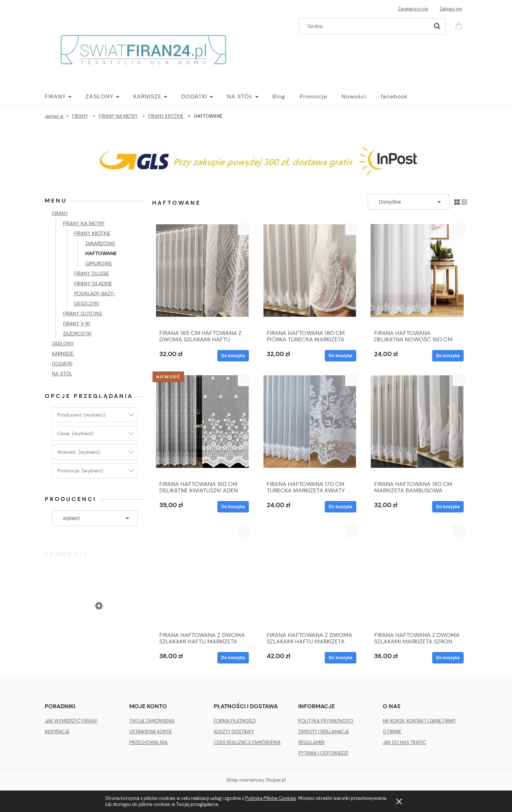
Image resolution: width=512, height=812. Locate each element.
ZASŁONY (63, 344)
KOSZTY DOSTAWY (234, 732)
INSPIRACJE (57, 732)
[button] (244, 229)
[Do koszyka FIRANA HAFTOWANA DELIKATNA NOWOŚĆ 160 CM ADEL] (448, 356)
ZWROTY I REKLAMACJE (324, 732)
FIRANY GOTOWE (83, 313)
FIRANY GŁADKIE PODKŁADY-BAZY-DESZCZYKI (95, 293)
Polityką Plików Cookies (271, 798)
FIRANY (60, 213)
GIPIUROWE (99, 263)
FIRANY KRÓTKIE (92, 233)
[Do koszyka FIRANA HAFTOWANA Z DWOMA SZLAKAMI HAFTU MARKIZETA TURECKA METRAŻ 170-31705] (233, 658)
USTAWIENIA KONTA (151, 732)
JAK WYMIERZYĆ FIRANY (71, 721)
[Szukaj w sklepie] (366, 26)
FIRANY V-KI (76, 324)
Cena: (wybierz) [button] (75, 433)
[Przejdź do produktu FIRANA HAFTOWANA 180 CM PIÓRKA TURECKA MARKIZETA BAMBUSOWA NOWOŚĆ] (310, 274)
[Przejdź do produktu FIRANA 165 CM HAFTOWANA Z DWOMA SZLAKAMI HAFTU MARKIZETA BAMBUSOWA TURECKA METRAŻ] (202, 274)
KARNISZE (63, 354)
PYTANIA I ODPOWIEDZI (323, 753)
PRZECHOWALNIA (148, 742)
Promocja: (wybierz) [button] (80, 471)
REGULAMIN (311, 742)
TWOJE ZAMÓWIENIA (152, 721)
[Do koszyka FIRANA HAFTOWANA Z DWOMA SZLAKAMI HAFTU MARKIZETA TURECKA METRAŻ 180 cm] (340, 658)
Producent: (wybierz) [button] (81, 415)
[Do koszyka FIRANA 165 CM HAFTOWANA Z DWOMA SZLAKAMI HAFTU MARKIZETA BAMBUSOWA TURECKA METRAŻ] (233, 356)
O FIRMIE (392, 732)
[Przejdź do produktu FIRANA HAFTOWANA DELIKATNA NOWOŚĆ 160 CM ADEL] (417, 274)
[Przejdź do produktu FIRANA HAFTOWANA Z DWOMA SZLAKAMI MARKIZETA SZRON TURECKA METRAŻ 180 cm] (417, 576)
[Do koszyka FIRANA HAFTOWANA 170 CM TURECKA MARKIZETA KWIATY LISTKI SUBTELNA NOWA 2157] (340, 507)
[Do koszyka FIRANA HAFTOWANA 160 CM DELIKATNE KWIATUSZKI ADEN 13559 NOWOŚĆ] (233, 507)
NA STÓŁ (62, 374)
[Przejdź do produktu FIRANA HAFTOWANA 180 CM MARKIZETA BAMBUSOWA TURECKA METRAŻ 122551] (417, 425)
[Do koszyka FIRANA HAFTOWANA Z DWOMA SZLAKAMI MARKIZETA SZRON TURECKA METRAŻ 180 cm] (448, 658)
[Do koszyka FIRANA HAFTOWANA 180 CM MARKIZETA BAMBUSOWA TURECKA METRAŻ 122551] (448, 507)
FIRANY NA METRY (84, 223)
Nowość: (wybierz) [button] (79, 452)
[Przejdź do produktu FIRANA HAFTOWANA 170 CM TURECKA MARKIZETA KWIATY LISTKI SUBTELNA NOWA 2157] (310, 425)
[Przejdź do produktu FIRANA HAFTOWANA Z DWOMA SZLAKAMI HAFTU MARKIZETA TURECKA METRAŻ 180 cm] (310, 576)
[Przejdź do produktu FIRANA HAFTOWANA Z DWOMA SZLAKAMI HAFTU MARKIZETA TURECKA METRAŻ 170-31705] (202, 576)
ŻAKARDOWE (100, 243)
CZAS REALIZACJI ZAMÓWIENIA (247, 742)
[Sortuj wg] (409, 202)
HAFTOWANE (101, 253)
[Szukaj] (437, 26)
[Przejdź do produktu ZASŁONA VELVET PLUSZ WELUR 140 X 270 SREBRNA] (95, 635)
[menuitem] (65, 97)
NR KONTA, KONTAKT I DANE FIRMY (419, 721)
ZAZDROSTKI (77, 334)
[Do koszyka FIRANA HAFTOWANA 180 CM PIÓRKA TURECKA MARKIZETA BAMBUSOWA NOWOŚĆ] (340, 356)
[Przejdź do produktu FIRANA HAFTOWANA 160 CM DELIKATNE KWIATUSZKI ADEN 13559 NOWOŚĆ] (202, 425)
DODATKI (62, 364)
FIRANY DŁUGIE (92, 273)
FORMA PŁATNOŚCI (235, 721)
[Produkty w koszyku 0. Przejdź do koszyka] (460, 25)
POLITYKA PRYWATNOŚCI (326, 721)
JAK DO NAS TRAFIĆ (404, 742)
